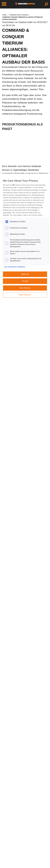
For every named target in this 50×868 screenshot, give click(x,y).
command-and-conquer (19, 15)
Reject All (25, 274)
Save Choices (25, 288)
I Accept (25, 281)
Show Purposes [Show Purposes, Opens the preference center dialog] (25, 295)
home (4, 15)
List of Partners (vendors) (14, 267)
